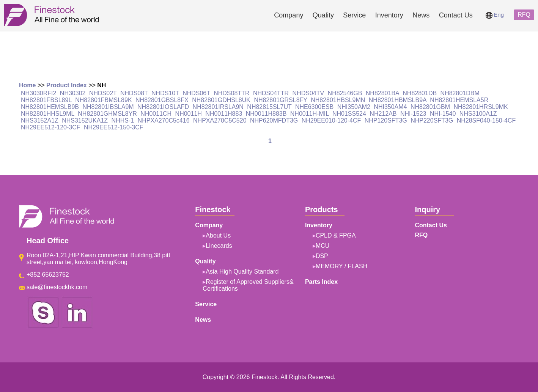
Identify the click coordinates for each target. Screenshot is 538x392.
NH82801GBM (430, 107)
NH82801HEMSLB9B (50, 107)
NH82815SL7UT (269, 107)
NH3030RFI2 (39, 93)
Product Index (67, 85)
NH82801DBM (460, 93)
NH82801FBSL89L (46, 100)
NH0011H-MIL (310, 114)
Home (27, 85)
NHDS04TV (308, 93)
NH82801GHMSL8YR (107, 114)
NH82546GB (345, 93)
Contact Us (456, 15)
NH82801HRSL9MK (481, 107)
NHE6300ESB (314, 107)
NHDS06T (196, 93)
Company (289, 15)
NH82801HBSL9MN (338, 100)
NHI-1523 (413, 114)
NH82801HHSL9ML (48, 114)
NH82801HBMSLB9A (398, 100)
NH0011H (189, 114)
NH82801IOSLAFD (163, 107)
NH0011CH (156, 114)
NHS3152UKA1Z (85, 120)
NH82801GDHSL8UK (221, 100)
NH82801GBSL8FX (162, 100)
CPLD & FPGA (336, 235)
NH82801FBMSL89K (103, 100)
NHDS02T (103, 93)
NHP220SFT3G (432, 120)
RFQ (524, 15)
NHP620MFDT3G (274, 120)
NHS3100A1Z (478, 114)
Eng (495, 15)
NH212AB (383, 114)
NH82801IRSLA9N (218, 107)
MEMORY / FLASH (341, 266)
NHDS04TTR (271, 93)
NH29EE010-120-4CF (331, 120)
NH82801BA (382, 93)
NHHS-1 (123, 120)
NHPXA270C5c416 (164, 120)
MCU (322, 246)
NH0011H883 (224, 114)
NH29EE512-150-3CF (114, 127)
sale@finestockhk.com (57, 287)
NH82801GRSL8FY (280, 100)
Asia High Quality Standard (242, 272)
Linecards (219, 246)
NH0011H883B (266, 114)
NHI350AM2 (354, 107)
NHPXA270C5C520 (220, 120)
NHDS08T (134, 93)
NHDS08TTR (231, 93)
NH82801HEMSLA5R (459, 100)
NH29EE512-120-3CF (51, 127)
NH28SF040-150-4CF (486, 120)
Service (354, 15)
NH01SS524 (349, 114)
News (421, 15)
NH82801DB (420, 93)
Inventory (389, 15)
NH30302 (73, 93)
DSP (322, 256)
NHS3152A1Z (40, 120)
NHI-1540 (443, 114)
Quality (323, 15)
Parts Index (321, 282)
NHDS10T (165, 93)
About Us (218, 235)
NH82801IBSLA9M (108, 107)
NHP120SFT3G (386, 120)
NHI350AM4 (390, 107)
